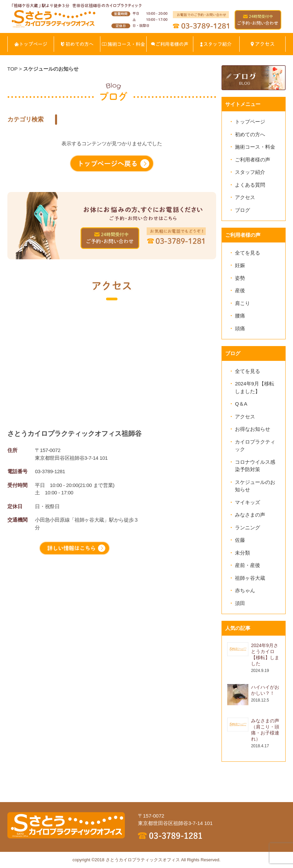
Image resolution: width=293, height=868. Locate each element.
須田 (240, 603)
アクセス (245, 197)
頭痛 (240, 328)
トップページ (250, 122)
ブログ (242, 210)
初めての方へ (250, 134)
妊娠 (240, 265)
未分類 (242, 553)
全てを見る (248, 253)
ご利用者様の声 (253, 160)
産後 (240, 290)
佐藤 (240, 540)
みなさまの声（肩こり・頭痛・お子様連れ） (265, 730)
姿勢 (240, 278)
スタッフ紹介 (250, 172)
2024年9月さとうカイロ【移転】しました (265, 654)
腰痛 (240, 316)
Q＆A (241, 404)
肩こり (242, 303)
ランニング (248, 527)
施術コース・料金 (255, 147)
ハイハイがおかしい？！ (265, 690)
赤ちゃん (245, 590)
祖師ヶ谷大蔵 (250, 578)
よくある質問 (250, 185)
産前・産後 (248, 565)
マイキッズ (248, 502)
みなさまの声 (250, 515)
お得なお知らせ (253, 429)
